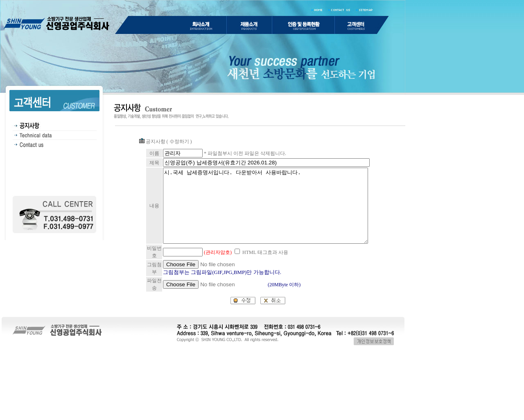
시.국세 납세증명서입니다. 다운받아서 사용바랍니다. (261, 225)
